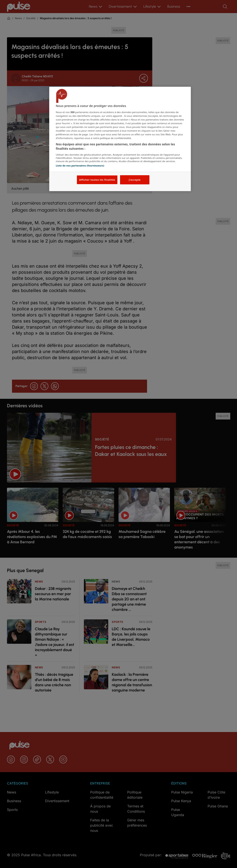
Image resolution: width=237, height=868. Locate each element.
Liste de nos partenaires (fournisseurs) (80, 166)
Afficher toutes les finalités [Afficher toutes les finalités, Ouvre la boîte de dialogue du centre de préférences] (97, 180)
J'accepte (135, 180)
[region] (120, 139)
